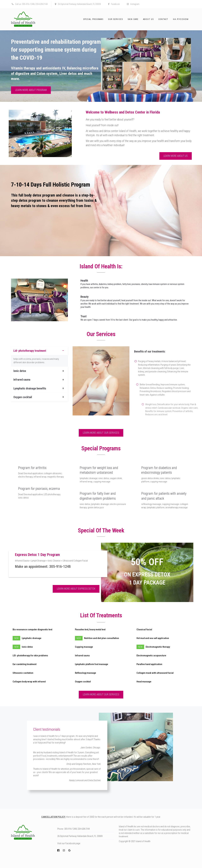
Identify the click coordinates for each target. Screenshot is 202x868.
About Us (148, 19)
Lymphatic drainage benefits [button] (30, 388)
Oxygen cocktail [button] (23, 397)
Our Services (116, 19)
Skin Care (133, 19)
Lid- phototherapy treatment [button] (30, 351)
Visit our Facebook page (69, 843)
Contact (163, 19)
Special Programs (93, 19)
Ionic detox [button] (20, 371)
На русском (181, 19)
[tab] (39, 351)
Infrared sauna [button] (22, 380)
